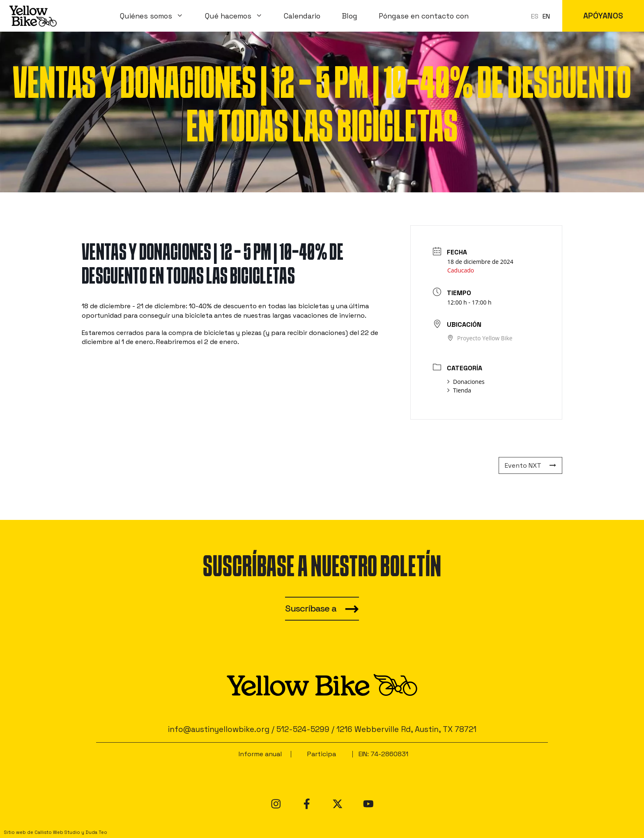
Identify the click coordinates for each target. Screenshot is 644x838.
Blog (350, 16)
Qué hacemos (239, 16)
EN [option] (546, 16)
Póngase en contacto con (424, 16)
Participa (322, 754)
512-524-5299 (303, 729)
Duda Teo (96, 832)
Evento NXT (530, 465)
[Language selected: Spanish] (543, 16)
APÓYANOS (603, 16)
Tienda (459, 390)
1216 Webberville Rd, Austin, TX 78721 (406, 729)
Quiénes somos (157, 16)
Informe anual (260, 754)
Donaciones (466, 382)
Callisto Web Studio (57, 832)
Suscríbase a (311, 608)
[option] (546, 16)
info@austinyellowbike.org (219, 729)
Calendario (302, 16)
